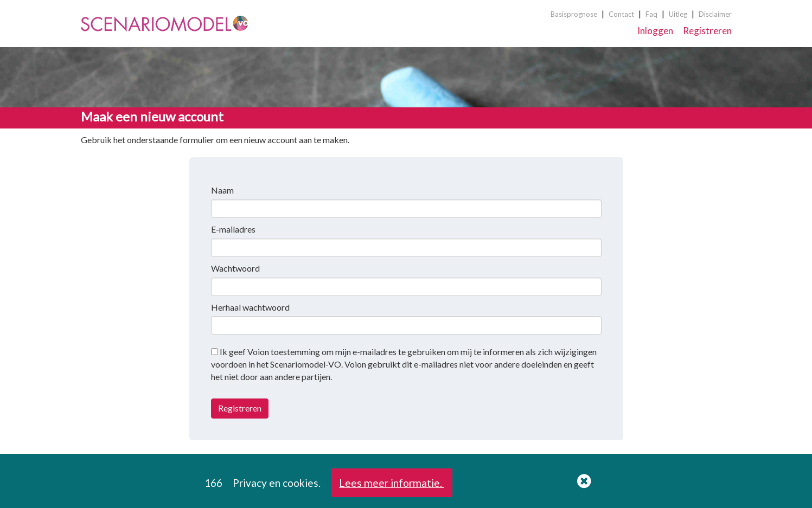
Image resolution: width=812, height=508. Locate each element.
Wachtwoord (235, 268)
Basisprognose (574, 14)
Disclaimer (715, 14)
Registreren (707, 31)
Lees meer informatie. (392, 483)
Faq (651, 14)
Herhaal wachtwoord (250, 307)
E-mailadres (233, 229)
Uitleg (678, 14)
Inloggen (655, 31)
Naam (222, 190)
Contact (621, 14)
